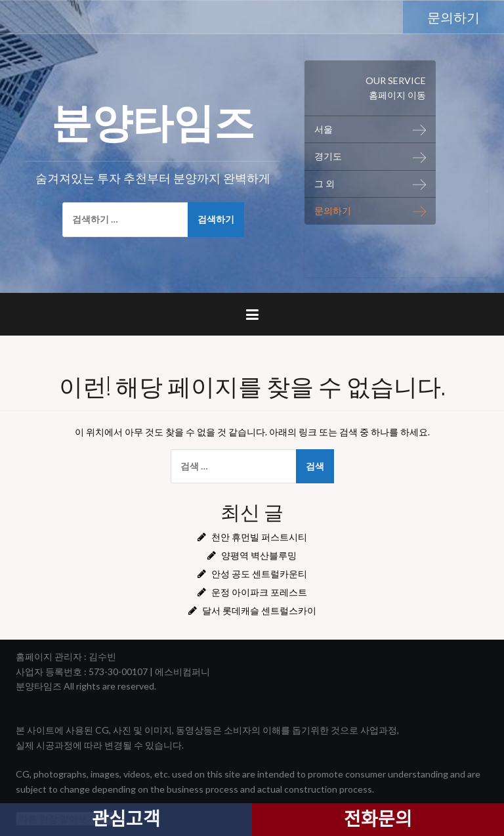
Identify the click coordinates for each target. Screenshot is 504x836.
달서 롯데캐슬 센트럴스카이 (259, 610)
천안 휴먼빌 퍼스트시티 (259, 537)
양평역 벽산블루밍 (259, 555)
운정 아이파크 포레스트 (259, 592)
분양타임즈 (153, 119)
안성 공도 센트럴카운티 (259, 574)
